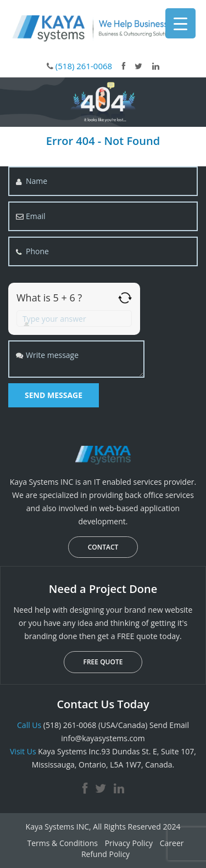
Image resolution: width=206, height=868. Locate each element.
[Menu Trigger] (180, 23)
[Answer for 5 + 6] (74, 318)
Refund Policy (105, 854)
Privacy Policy (129, 843)
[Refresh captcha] (125, 298)
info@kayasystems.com (103, 738)
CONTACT (103, 547)
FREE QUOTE (103, 662)
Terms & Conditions (62, 843)
